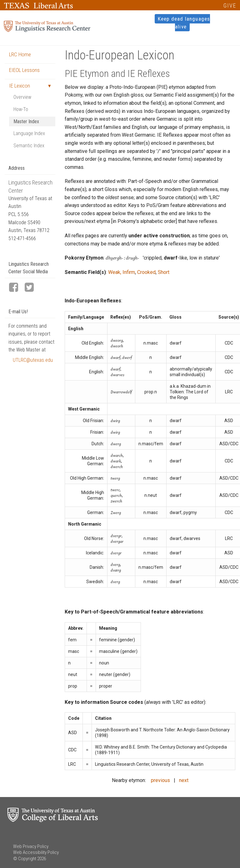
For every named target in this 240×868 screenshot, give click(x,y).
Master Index (26, 121)
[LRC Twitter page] (32, 288)
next (184, 780)
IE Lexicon (20, 86)
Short (164, 272)
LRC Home (20, 54)
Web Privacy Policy (31, 846)
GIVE (230, 5)
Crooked (146, 272)
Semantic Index (29, 146)
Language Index (29, 133)
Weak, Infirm (122, 272)
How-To (21, 109)
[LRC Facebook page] (16, 288)
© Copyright (25, 859)
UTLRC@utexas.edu (33, 360)
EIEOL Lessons (24, 70)
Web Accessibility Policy (36, 852)
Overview (22, 97)
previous (160, 780)
